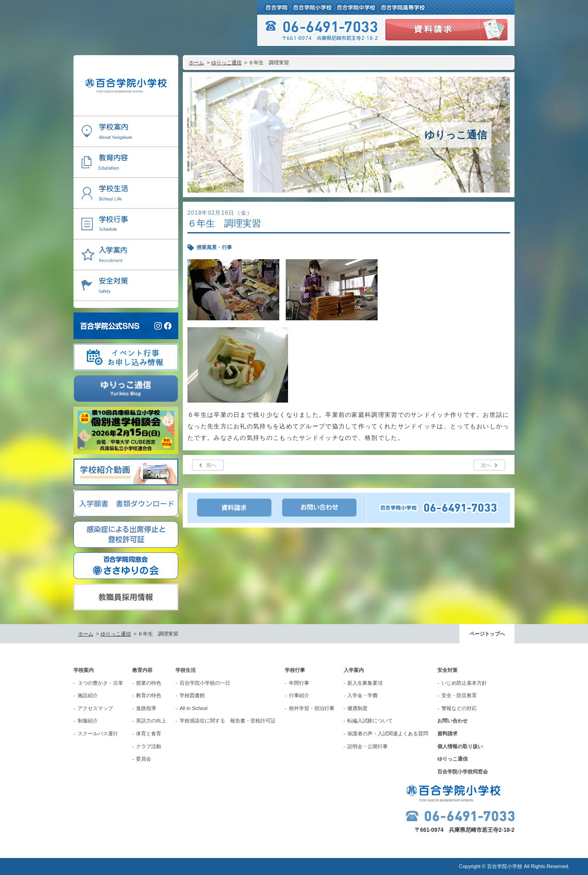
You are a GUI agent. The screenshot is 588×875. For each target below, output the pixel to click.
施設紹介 (88, 695)
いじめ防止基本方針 (464, 683)
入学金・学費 (362, 695)
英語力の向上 (151, 721)
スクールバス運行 (98, 733)
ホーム (196, 62)
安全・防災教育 (459, 695)
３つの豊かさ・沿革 (100, 683)
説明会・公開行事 (367, 746)
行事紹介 (299, 695)
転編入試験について (370, 721)
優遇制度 (357, 708)
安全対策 (447, 670)
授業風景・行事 (214, 247)
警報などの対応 (459, 708)
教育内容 (142, 670)
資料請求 (447, 733)
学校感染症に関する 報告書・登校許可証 (228, 721)
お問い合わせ (452, 721)
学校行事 (295, 670)
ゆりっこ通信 (226, 62)
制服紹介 (88, 721)
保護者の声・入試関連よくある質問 (388, 733)
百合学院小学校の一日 (205, 683)
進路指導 (146, 708)
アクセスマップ (95, 708)
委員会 (144, 759)
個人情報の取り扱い (460, 746)
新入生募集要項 (365, 683)
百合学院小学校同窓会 (463, 772)
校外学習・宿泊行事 (312, 708)
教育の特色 (149, 695)
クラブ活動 (149, 746)
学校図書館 (192, 695)
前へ (211, 465)
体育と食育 (149, 733)
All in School (194, 708)
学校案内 (84, 670)
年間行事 (299, 683)
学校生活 (186, 670)
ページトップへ (487, 634)
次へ (486, 465)
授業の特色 (149, 683)
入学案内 (354, 670)
